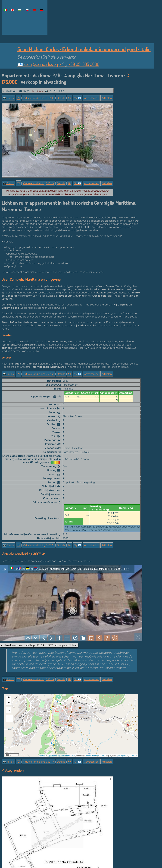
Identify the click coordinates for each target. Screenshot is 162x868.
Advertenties (91, 98)
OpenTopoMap (122, 756)
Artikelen (107, 98)
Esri (74, 756)
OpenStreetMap (93, 756)
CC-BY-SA (133, 756)
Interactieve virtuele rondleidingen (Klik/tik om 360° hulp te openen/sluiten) (40, 645)
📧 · (58, 64)
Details (61, 98)
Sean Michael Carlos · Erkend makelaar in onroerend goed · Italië (84, 49)
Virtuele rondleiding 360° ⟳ (38, 98)
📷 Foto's (8, 98)
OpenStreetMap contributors (59, 756)
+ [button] (9, 698)
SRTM (102, 756)
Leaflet (42, 756)
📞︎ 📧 (78, 98)
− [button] (9, 703)
